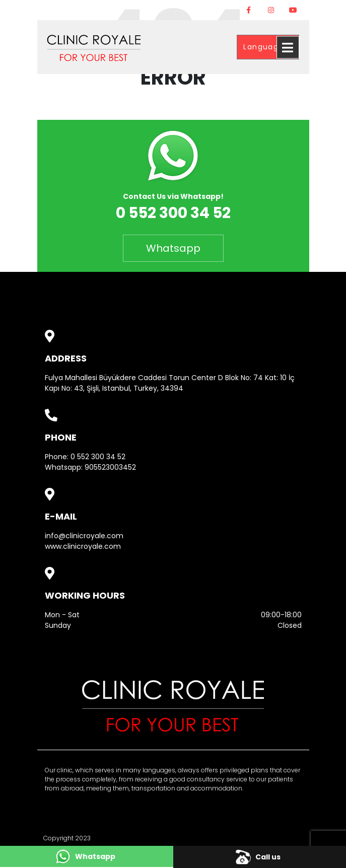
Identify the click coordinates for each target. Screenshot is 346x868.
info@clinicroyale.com (84, 536)
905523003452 (110, 467)
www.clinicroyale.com (83, 546)
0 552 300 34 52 (98, 457)
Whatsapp (173, 248)
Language (265, 47)
